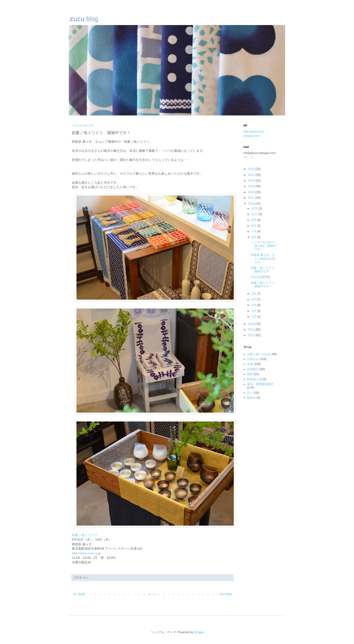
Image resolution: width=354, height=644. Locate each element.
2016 (252, 204)
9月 (254, 220)
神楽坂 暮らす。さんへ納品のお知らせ (263, 259)
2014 (252, 330)
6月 (254, 237)
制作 (250, 374)
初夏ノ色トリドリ (85, 535)
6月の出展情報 (260, 277)
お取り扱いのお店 (259, 354)
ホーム (152, 594)
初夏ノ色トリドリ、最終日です (264, 270)
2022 (252, 169)
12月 (255, 209)
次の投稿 (79, 594)
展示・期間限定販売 (260, 384)
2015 (252, 324)
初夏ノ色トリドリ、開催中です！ (264, 285)
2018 (252, 192)
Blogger (199, 632)
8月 (254, 226)
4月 (254, 299)
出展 (250, 364)
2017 (252, 198)
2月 (254, 311)
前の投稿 (226, 594)
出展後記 (253, 369)
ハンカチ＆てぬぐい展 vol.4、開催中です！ (264, 246)
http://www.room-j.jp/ (86, 553)
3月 (254, 305)
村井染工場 (254, 379)
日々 (250, 393)
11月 (255, 214)
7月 (254, 231)
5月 (254, 294)
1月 (254, 317)
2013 (252, 335)
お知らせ (253, 359)
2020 (252, 181)
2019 (252, 186)
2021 (252, 175)
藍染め (251, 398)
